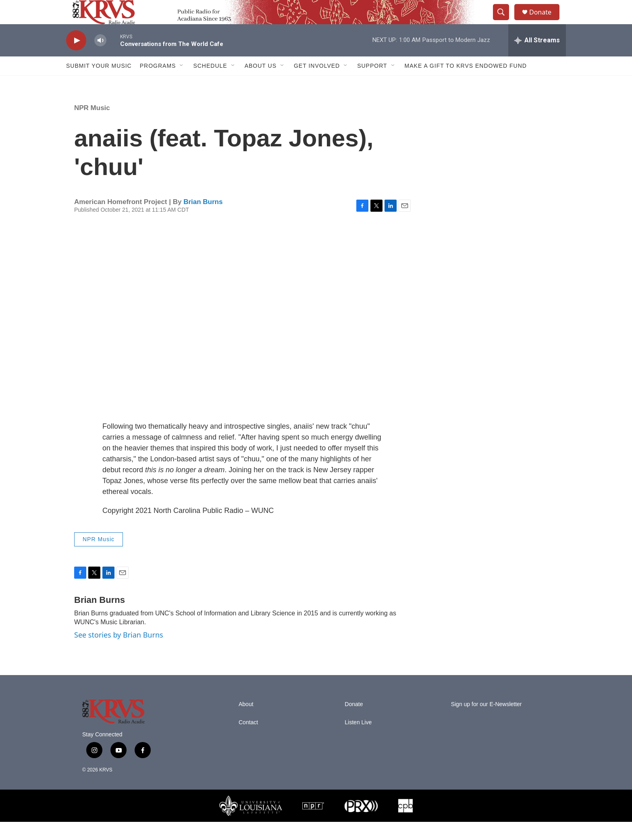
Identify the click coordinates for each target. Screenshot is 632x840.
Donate (545, 21)
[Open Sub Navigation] (182, 84)
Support (372, 84)
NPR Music (92, 126)
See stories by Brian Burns (119, 653)
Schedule (210, 84)
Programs (158, 84)
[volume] (100, 59)
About (246, 722)
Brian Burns (203, 220)
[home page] (97, 21)
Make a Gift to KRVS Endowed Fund (466, 84)
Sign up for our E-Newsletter (486, 722)
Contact (248, 741)
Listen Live (358, 741)
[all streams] (537, 58)
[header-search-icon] (505, 21)
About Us (261, 84)
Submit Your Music (99, 84)
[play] (76, 59)
